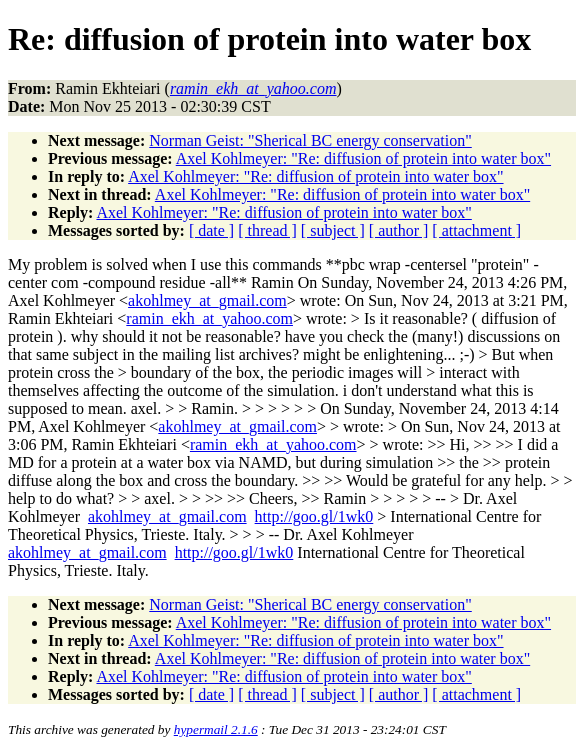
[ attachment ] (476, 230)
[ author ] (399, 230)
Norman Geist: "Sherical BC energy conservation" (310, 140)
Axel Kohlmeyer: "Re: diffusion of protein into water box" (363, 158)
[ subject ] (333, 230)
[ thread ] (267, 230)
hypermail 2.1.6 (216, 729)
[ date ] (211, 230)
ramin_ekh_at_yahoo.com (209, 318)
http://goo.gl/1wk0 (314, 516)
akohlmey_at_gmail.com (207, 300)
